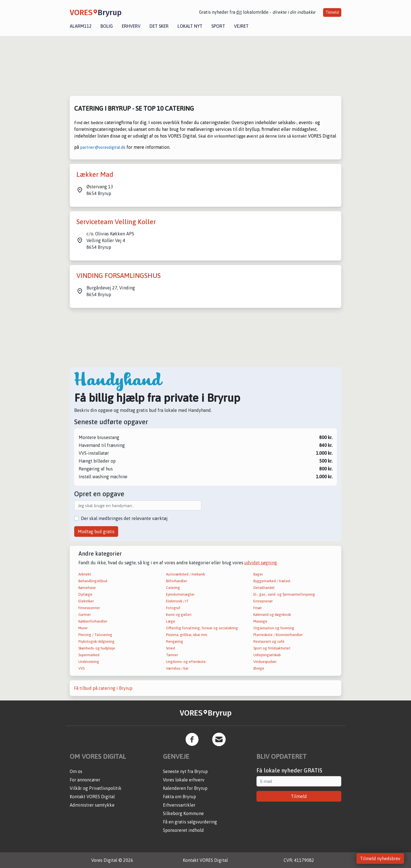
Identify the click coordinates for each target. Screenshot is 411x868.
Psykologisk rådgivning (96, 641)
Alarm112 (81, 26)
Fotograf (173, 608)
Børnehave (87, 588)
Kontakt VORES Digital (92, 797)
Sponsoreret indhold (183, 830)
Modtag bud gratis (96, 532)
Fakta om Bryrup (179, 797)
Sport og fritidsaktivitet (272, 648)
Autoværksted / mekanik (185, 574)
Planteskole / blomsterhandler (278, 635)
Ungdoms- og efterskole (186, 662)
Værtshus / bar (177, 668)
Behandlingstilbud (93, 581)
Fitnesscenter (89, 608)
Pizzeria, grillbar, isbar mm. (187, 635)
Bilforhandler (177, 581)
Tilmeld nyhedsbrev (380, 858)
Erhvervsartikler (179, 805)
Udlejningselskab (267, 655)
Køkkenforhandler (93, 621)
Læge (171, 621)
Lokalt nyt (190, 26)
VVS (81, 668)
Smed (171, 648)
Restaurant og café (269, 641)
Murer (83, 628)
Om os (76, 771)
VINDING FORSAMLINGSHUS (119, 276)
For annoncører (85, 780)
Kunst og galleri (179, 615)
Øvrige (259, 668)
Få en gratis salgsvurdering (190, 822)
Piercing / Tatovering (95, 635)
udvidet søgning (261, 563)
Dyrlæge (85, 594)
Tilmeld (332, 12)
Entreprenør (263, 601)
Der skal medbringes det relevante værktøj (124, 518)
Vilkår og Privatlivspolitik (96, 788)
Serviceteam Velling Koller (116, 222)
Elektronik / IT (177, 601)
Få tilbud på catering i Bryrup (103, 688)
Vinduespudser (265, 662)
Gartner (85, 615)
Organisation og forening (274, 628)
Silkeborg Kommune (183, 813)
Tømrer (172, 655)
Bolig (107, 26)
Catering (173, 588)
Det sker (159, 26)
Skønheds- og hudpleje (97, 648)
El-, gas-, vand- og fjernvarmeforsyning (284, 594)
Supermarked (89, 655)
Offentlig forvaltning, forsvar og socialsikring (202, 628)
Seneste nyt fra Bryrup (185, 771)
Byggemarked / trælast (272, 581)
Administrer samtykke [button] (92, 805)
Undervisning (89, 662)
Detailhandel (264, 588)
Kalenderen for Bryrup (185, 788)
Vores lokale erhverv (184, 780)
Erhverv (131, 26)
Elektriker (86, 601)
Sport (218, 26)
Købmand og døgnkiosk (272, 615)
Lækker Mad (95, 174)
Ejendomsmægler (180, 594)
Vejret (241, 26)
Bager (258, 574)
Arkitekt (85, 574)
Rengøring (175, 641)
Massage (260, 621)
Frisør (258, 608)
